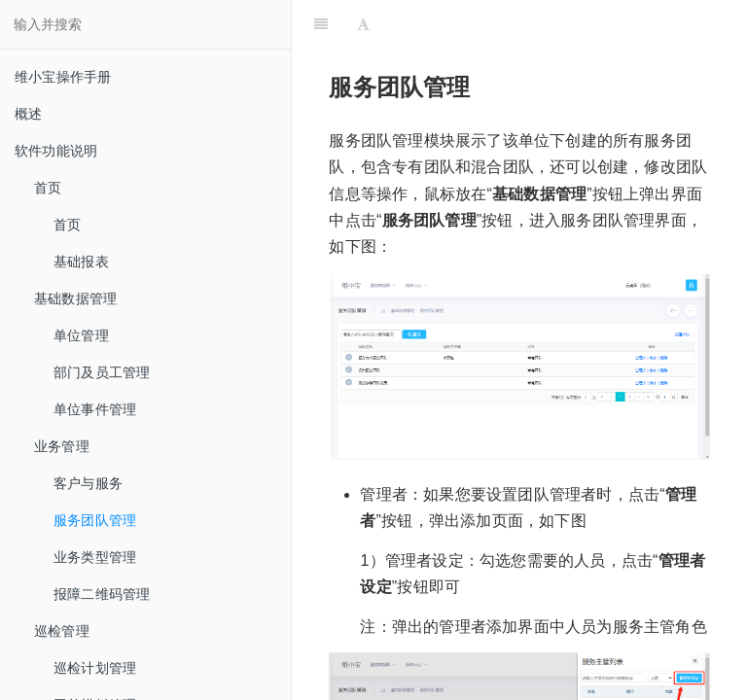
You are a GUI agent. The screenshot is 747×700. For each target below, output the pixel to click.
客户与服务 (88, 483)
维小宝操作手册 (63, 77)
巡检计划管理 (95, 668)
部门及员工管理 (102, 372)
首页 (67, 225)
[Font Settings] (363, 24)
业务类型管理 (95, 557)
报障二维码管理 (102, 594)
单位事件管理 (95, 409)
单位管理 (81, 335)
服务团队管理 (95, 520)
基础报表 (81, 262)
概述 (28, 114)
